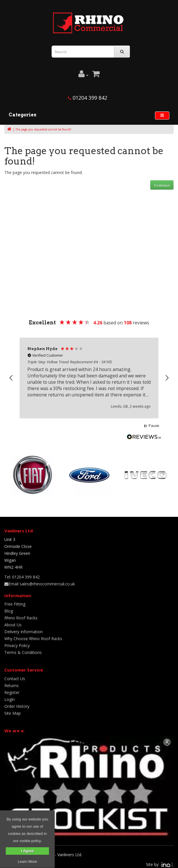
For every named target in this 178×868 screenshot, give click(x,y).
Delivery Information (23, 629)
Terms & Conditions (23, 649)
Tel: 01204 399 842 (22, 574)
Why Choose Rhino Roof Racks (33, 636)
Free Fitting (15, 601)
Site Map (13, 710)
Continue (162, 185)
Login (10, 696)
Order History (17, 703)
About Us (13, 622)
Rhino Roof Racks (21, 615)
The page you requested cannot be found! (43, 129)
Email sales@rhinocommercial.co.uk (40, 581)
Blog (9, 608)
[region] (89, 376)
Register (12, 690)
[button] (11, 377)
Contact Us (15, 676)
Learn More (27, 862)
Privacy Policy (17, 643)
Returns (12, 683)
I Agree (27, 851)
